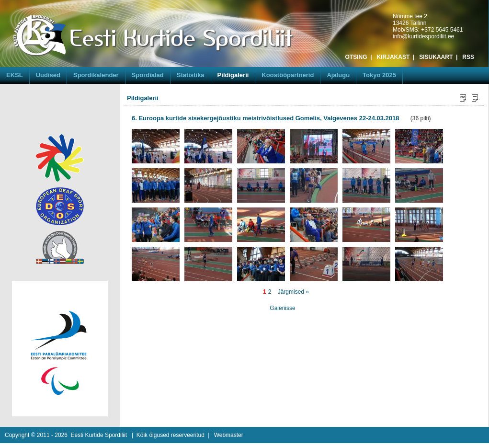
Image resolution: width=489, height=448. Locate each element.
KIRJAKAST (393, 57)
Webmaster (229, 435)
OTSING (356, 57)
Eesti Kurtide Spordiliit (99, 435)
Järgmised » (293, 292)
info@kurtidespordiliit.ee (423, 36)
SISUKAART (436, 57)
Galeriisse (282, 308)
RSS (468, 57)
